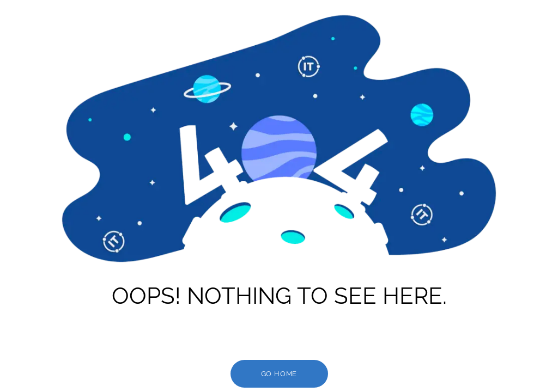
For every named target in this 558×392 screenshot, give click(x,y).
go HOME (279, 374)
